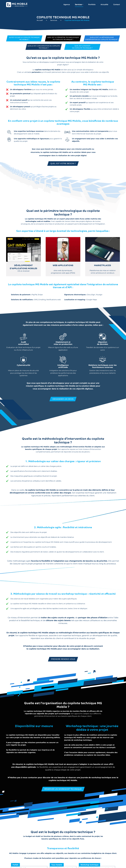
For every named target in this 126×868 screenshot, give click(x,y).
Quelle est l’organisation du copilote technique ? (44, 47)
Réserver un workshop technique (63, 789)
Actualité (104, 5)
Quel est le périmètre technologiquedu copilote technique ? (63, 38)
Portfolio (92, 5)
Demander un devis (63, 399)
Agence (67, 5)
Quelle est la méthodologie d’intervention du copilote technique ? (102, 38)
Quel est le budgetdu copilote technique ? (82, 47)
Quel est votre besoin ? (63, 164)
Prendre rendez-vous (63, 659)
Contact (117, 5)
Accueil (40, 20)
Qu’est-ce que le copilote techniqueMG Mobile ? (24, 38)
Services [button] (78, 5)
